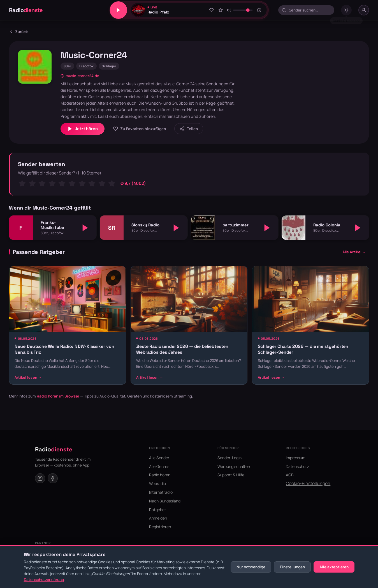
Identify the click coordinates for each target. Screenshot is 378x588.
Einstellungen (292, 567)
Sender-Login (229, 458)
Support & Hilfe (231, 475)
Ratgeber (157, 510)
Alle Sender (159, 458)
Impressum (296, 458)
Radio (26, 10)
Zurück (18, 32)
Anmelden (158, 518)
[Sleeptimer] (259, 10)
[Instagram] (40, 478)
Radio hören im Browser (58, 396)
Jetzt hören (83, 129)
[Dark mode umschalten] (346, 10)
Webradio (157, 484)
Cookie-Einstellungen (308, 483)
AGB (290, 475)
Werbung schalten (234, 466)
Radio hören (160, 475)
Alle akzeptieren (334, 567)
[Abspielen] (85, 228)
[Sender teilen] (189, 129)
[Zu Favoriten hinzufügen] (211, 10)
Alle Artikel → (354, 252)
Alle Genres (159, 466)
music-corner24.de (80, 76)
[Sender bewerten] (221, 10)
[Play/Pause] (118, 10)
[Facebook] (53, 478)
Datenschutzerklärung (44, 580)
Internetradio (161, 492)
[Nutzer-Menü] (364, 10)
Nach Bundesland (165, 501)
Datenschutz (297, 466)
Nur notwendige (251, 567)
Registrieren (160, 527)
